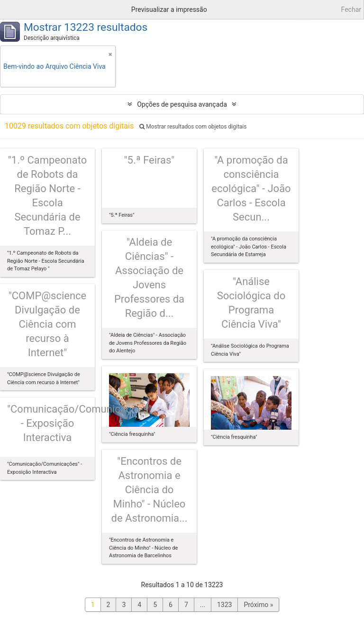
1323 (224, 605)
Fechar (351, 9)
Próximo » (258, 605)
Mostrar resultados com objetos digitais (193, 127)
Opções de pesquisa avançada (182, 104)
